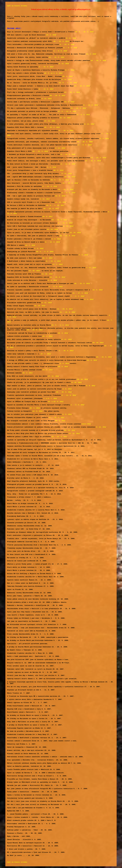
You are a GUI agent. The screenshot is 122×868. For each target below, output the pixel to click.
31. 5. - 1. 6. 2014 (60, 325)
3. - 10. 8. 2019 (68, 154)
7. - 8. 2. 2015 (78, 296)
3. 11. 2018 (67, 174)
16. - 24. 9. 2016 (68, 236)
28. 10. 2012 (83, 379)
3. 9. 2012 (67, 389)
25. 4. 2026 (51, 35)
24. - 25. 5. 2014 (35, 330)
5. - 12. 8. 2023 (46, 89)
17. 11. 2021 (50, 121)
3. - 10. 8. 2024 (46, 67)
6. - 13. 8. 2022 (91, 105)
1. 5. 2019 (52, 167)
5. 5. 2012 (67, 414)
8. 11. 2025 (71, 38)
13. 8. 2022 (69, 102)
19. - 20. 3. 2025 (98, 61)
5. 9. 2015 (53, 280)
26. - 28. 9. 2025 (61, 41)
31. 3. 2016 (48, 258)
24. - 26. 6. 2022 (78, 108)
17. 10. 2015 (34, 271)
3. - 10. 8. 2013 (66, 351)
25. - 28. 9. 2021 (52, 127)
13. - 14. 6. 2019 (98, 158)
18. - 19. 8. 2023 (82, 86)
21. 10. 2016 (53, 229)
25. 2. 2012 (60, 421)
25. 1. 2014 (48, 336)
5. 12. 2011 (101, 427)
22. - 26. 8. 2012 (64, 392)
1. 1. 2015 (89, 299)
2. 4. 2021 (104, 139)
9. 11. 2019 (60, 148)
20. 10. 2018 (70, 177)
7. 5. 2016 (84, 255)
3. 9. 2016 (56, 239)
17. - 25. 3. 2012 (57, 418)
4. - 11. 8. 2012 (69, 395)
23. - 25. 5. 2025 (57, 57)
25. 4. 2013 (48, 370)
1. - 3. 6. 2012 (78, 405)
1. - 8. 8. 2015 (56, 287)
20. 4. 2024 (68, 76)
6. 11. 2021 (89, 124)
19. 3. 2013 (28, 373)
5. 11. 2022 (47, 99)
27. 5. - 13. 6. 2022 (67, 111)
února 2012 (86, 424)
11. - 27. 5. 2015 (80, 293)
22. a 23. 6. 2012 (56, 402)
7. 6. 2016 (39, 249)
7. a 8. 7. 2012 (50, 399)
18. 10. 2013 (98, 343)
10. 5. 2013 (63, 367)
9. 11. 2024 (64, 64)
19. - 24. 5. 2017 (59, 220)
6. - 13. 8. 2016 (53, 242)
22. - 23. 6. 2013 (104, 357)
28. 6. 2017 (48, 217)
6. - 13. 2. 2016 (53, 261)
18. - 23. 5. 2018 (66, 190)
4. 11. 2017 (45, 199)
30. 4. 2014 (63, 333)
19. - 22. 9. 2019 (40, 151)
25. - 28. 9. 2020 (85, 142)
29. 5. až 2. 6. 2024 (54, 73)
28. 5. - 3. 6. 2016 (45, 252)
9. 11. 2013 (67, 339)
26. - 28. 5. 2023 (58, 96)
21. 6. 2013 (92, 360)
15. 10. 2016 (75, 233)
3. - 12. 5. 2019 (68, 164)
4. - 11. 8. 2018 (50, 186)
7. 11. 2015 (91, 268)
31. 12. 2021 (65, 118)
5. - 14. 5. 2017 (65, 223)
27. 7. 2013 (46, 354)
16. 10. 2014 (40, 306)
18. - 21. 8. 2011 (59, 437)
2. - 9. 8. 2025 (70, 48)
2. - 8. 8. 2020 (85, 145)
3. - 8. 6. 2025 (60, 51)
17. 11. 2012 (53, 376)
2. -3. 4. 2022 (83, 115)
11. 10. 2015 (47, 274)
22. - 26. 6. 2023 (72, 92)
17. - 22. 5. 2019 (93, 161)
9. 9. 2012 (91, 386)
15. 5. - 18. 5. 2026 (84, 32)
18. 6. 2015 (98, 290)
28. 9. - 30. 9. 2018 (60, 180)
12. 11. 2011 (74, 434)
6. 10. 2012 (77, 383)
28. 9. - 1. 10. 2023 (68, 83)
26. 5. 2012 (35, 408)
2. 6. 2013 (64, 364)
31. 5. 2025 (91, 54)
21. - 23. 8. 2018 (70, 183)
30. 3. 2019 (58, 170)
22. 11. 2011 (70, 430)
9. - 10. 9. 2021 (66, 131)
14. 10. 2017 (61, 202)
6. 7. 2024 (70, 70)
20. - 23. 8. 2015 (82, 284)
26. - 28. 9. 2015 (58, 277)
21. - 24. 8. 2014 (68, 312)
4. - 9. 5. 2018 (68, 193)
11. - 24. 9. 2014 (65, 309)
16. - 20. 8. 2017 (51, 209)
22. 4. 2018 (60, 196)
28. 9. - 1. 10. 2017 (55, 205)
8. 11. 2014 (47, 303)
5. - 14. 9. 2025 (67, 45)
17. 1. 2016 (58, 264)
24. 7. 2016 (30, 245)
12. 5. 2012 (38, 411)
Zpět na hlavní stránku (17, 6)
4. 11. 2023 (67, 80)
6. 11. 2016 (69, 226)
